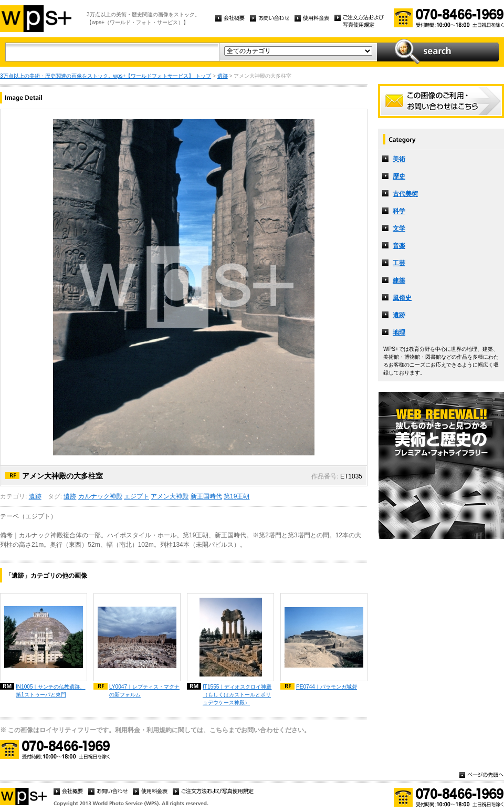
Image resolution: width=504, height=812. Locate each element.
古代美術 (405, 194)
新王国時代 (206, 496)
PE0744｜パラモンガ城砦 (327, 687)
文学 (399, 228)
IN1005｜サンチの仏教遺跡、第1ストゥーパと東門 (51, 691)
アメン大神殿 (170, 496)
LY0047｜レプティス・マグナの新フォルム (144, 691)
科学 (399, 211)
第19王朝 (237, 496)
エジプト (136, 496)
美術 (399, 159)
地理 (399, 332)
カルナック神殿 (100, 496)
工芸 (399, 263)
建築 (399, 280)
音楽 (399, 246)
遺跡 (223, 76)
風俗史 (402, 298)
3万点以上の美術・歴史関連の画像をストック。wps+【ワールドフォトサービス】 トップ (106, 76)
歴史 (399, 176)
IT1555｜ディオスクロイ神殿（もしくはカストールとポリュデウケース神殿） (237, 695)
